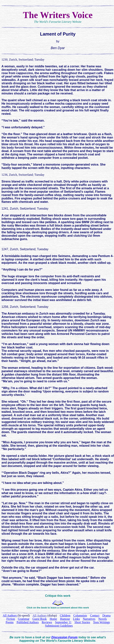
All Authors (40, 615)
